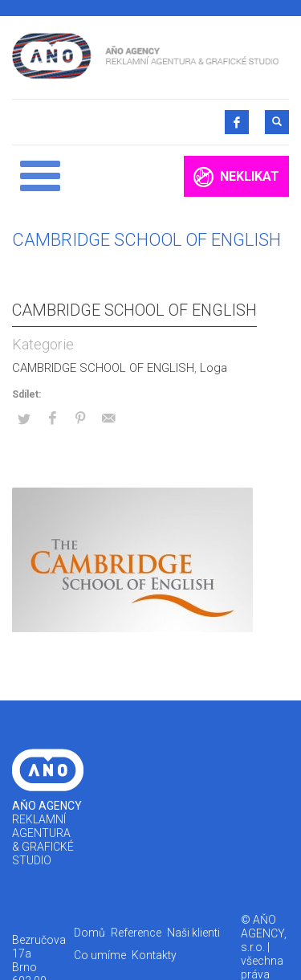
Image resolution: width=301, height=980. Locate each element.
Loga (214, 368)
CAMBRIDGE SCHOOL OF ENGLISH (134, 310)
